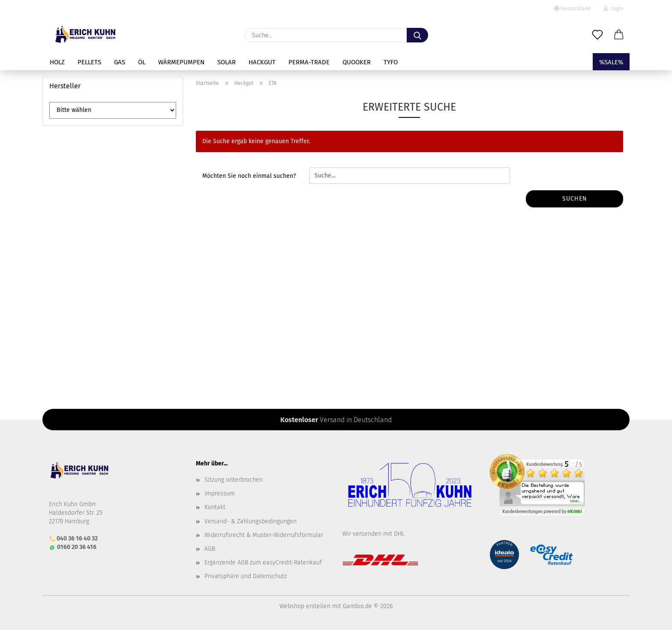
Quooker (357, 62)
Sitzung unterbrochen (234, 480)
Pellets (89, 62)
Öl (142, 62)
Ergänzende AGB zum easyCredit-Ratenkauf (263, 562)
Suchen (575, 199)
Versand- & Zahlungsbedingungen (250, 521)
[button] (619, 35)
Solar (226, 62)
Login (613, 9)
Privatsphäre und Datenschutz (246, 576)
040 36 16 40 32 (77, 538)
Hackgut (262, 62)
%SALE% (611, 62)
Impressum (220, 493)
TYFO (391, 62)
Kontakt (215, 507)
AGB (210, 549)
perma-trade (309, 62)
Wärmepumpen (181, 62)
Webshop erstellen (305, 606)
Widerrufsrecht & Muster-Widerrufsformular (264, 535)
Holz (57, 62)
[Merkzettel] (597, 35)
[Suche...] (417, 35)
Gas (120, 62)
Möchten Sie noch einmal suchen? (249, 176)
